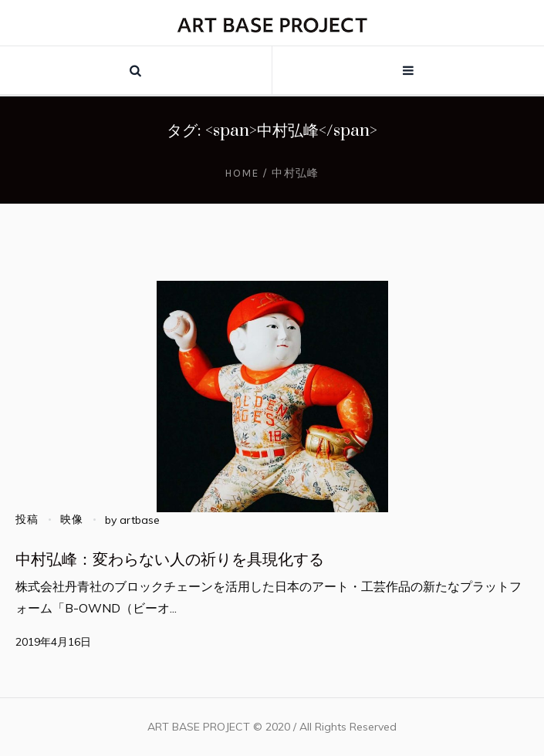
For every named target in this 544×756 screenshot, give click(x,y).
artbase (140, 520)
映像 (72, 520)
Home (242, 173)
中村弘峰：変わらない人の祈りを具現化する (170, 560)
